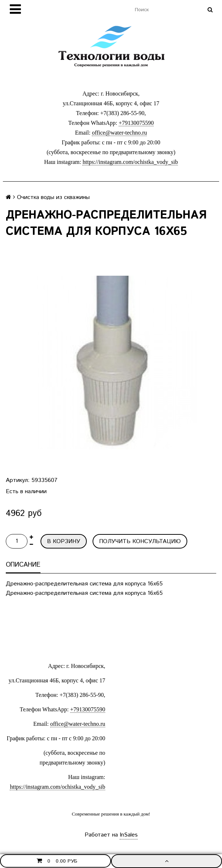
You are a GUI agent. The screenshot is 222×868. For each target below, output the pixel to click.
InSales (129, 835)
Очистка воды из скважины (53, 197)
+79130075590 (136, 123)
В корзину (64, 541)
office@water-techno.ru (119, 133)
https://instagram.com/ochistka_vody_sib (130, 162)
